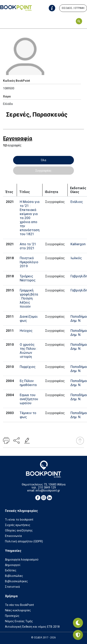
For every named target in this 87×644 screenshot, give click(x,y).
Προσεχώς (12, 616)
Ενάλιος (77, 202)
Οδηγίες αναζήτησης (19, 531)
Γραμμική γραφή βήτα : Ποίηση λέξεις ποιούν (29, 298)
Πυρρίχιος (28, 367)
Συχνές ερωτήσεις (18, 525)
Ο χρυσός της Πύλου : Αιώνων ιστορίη (28, 351)
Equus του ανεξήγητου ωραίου (29, 399)
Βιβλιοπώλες (14, 576)
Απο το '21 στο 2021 (28, 246)
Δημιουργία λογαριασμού (22, 560)
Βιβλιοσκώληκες (16, 581)
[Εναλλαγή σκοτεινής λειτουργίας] (78, 623)
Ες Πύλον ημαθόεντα (28, 383)
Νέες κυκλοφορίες (18, 610)
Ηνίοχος (26, 331)
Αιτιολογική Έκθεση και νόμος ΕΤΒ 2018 (32, 627)
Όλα (43, 160)
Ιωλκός (76, 258)
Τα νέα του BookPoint (19, 605)
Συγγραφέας (43, 171)
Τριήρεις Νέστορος (28, 278)
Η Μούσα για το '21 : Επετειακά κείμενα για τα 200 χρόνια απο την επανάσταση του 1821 (30, 218)
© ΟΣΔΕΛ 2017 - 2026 (43, 638)
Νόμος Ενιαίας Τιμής (19, 621)
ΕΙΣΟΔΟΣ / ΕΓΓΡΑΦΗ (73, 8)
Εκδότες (11, 570)
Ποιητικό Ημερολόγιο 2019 (29, 262)
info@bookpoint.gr (48, 491)
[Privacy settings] (78, 635)
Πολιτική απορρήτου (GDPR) (24, 541)
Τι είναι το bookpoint (19, 520)
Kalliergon (78, 244)
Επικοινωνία (13, 536)
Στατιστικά (12, 587)
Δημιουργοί (13, 565)
